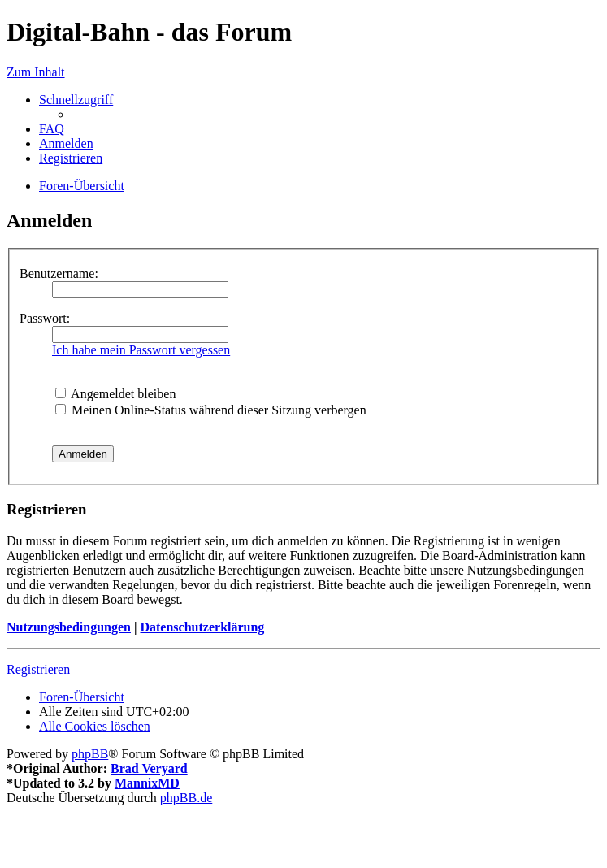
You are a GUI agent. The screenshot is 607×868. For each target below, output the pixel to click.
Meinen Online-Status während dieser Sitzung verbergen (211, 410)
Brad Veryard (149, 768)
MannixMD (147, 783)
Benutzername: (59, 273)
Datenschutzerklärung (202, 627)
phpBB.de (186, 798)
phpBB (90, 754)
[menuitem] (52, 129)
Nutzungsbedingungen (69, 627)
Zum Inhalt (36, 72)
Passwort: (45, 318)
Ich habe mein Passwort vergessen (141, 350)
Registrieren (38, 669)
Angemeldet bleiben (115, 394)
